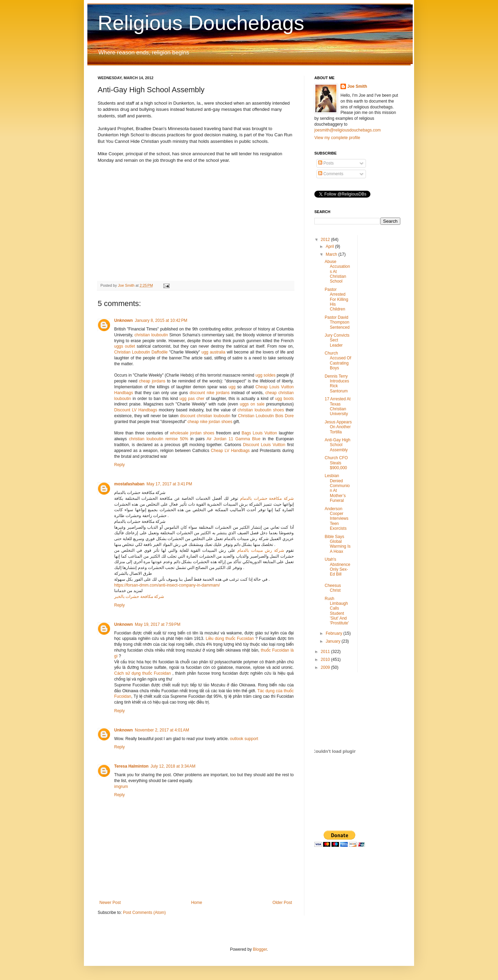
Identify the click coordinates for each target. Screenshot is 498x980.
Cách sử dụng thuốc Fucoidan (143, 673)
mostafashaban (129, 484)
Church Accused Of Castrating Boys (338, 361)
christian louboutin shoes (261, 410)
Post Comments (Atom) (144, 913)
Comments (331, 174)
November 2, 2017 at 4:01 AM (162, 730)
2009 (326, 667)
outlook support (244, 739)
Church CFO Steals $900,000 (336, 463)
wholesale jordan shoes (192, 433)
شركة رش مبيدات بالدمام (261, 550)
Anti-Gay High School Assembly (338, 445)
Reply (120, 465)
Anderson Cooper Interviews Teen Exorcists (337, 519)
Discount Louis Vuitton (264, 445)
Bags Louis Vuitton (259, 433)
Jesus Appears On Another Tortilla (338, 427)
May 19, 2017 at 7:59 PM (158, 624)
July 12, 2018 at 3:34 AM (173, 766)
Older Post (282, 903)
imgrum (121, 787)
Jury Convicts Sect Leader (337, 340)
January (334, 641)
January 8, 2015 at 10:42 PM (161, 320)
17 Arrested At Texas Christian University (338, 406)
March (332, 254)
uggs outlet (124, 346)
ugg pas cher (192, 399)
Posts (326, 163)
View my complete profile (337, 138)
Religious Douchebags (201, 23)
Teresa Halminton (131, 766)
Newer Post (110, 903)
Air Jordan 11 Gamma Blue (234, 439)
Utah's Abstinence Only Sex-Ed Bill (337, 567)
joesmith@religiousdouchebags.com (348, 130)
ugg (232, 387)
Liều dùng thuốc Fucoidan (230, 639)
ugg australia (214, 352)
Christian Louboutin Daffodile (141, 352)
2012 (326, 240)
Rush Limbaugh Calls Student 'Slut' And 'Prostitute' (337, 611)
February (334, 633)
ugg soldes (266, 375)
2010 (326, 660)
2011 (326, 652)
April (330, 246)
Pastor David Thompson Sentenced (337, 322)
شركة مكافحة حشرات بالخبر (139, 597)
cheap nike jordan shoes (210, 422)
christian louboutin (151, 335)
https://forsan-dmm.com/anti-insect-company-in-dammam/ (167, 585)
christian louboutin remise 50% (159, 439)
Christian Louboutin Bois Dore (266, 416)
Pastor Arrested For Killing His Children (336, 299)
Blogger (260, 949)
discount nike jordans (209, 393)
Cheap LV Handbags (230, 451)
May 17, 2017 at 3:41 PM (169, 484)
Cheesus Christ (333, 588)
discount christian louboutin (205, 416)
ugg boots (284, 399)
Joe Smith (357, 86)
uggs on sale (252, 404)
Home (197, 903)
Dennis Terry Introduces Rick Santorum (337, 384)
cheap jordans (153, 381)
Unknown (123, 320)
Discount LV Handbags (136, 410)
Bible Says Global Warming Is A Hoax (338, 544)
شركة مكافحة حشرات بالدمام (267, 498)
